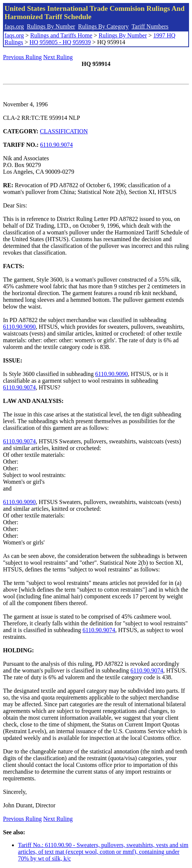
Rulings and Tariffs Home (61, 35)
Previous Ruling (22, 57)
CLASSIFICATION (64, 131)
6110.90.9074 (56, 145)
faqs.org (14, 26)
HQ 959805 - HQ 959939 (60, 42)
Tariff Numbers (150, 26)
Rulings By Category (103, 26)
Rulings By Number (51, 26)
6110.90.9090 (19, 327)
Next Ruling (58, 57)
